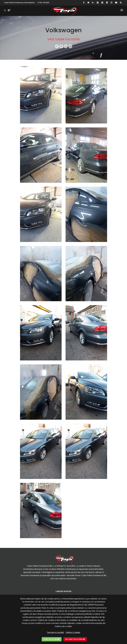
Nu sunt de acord (75, 639)
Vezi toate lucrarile (64, 39)
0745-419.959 (43, 3)
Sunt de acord (52, 639)
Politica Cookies (73, 632)
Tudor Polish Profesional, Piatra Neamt (19, 3)
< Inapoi (24, 66)
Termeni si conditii (55, 632)
